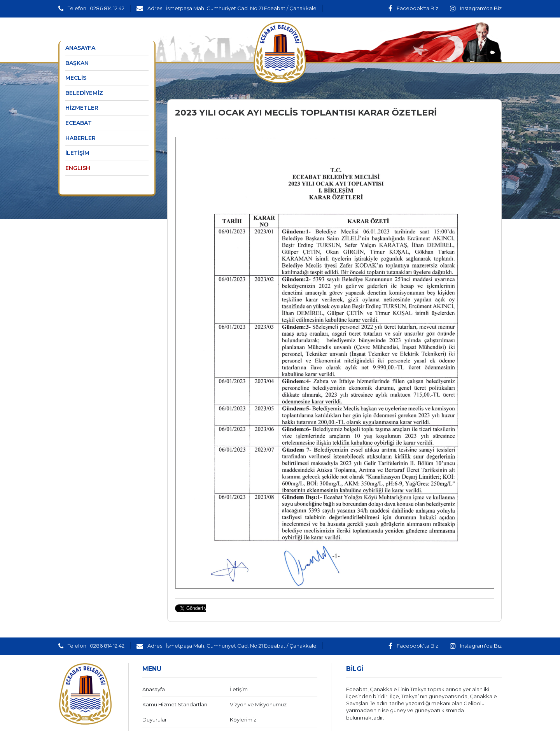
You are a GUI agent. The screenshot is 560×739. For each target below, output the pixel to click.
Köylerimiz (243, 720)
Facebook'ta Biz (413, 8)
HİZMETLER (82, 108)
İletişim (239, 689)
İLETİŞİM (77, 153)
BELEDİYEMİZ (84, 93)
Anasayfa (154, 689)
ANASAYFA (80, 48)
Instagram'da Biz (476, 8)
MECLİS (76, 78)
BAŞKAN (77, 63)
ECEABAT (79, 123)
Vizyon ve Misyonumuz (258, 704)
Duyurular (155, 720)
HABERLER (80, 138)
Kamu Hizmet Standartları (175, 704)
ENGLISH (78, 168)
